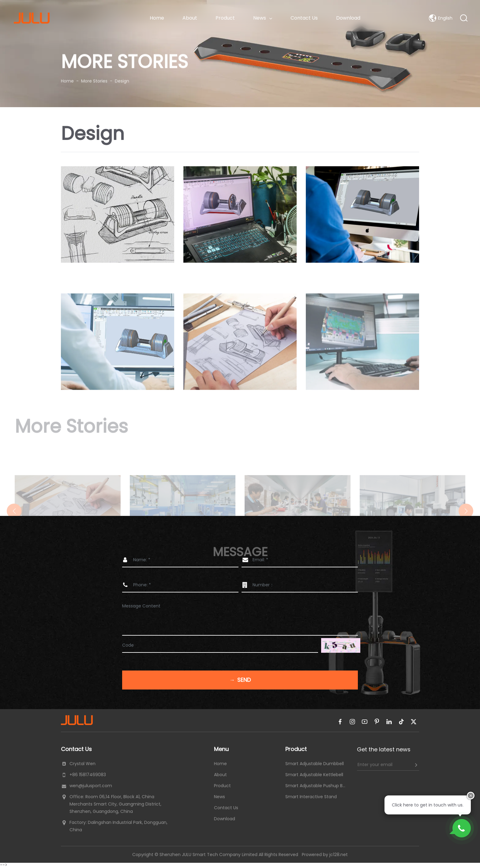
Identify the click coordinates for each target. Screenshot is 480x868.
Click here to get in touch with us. (428, 805)
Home (157, 18)
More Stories (94, 78)
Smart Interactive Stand (311, 797)
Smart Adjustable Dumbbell (315, 764)
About (190, 18)
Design (122, 78)
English (441, 18)
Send (240, 680)
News (263, 18)
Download (348, 18)
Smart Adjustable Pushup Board (316, 786)
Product (225, 18)
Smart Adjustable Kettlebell (314, 775)
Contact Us (304, 18)
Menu (221, 749)
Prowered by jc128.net (325, 855)
